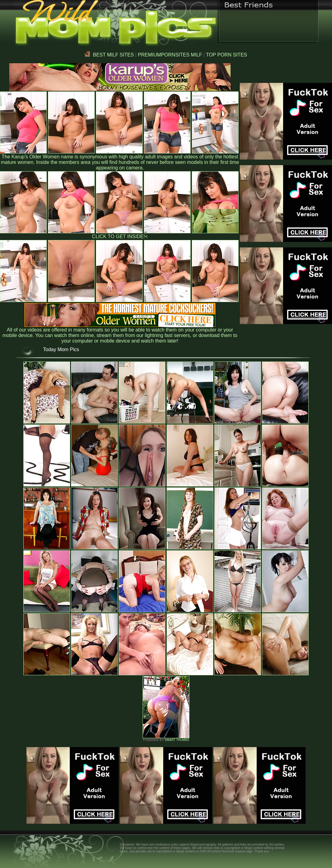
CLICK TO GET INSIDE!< (120, 236)
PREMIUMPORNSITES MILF (170, 55)
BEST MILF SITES (109, 55)
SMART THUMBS (177, 740)
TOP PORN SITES (227, 55)
